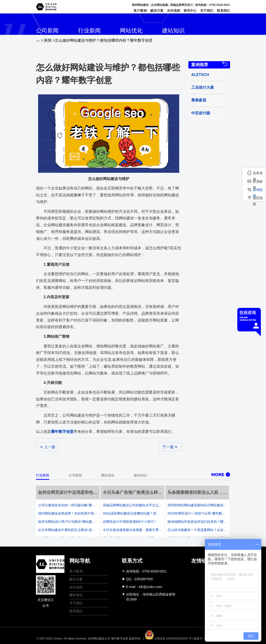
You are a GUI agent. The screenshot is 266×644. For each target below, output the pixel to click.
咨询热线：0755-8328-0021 (213, 5)
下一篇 (170, 447)
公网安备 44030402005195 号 (169, 639)
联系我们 (223, 11)
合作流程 (174, 11)
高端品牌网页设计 (182, 5)
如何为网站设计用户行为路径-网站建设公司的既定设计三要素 (68, 522)
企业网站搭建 (159, 5)
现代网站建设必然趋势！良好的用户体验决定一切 (68, 513)
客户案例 (140, 11)
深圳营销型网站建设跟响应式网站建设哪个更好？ (197, 505)
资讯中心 (190, 11)
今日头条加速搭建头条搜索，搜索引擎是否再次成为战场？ (133, 530)
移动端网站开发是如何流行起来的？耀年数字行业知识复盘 (197, 522)
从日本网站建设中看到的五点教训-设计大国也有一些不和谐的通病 (68, 530)
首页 (38, 41)
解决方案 (157, 11)
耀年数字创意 (120, 639)
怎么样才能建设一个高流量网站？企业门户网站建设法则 (197, 530)
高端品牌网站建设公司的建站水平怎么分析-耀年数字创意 (133, 505)
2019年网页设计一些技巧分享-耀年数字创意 (197, 513)
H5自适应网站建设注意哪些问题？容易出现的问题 (133, 513)
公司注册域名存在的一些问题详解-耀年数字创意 (68, 505)
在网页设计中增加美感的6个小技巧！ (130, 522)
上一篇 (48, 447)
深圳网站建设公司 (99, 639)
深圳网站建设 (140, 5)
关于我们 (207, 11)
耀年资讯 (76, 595)
